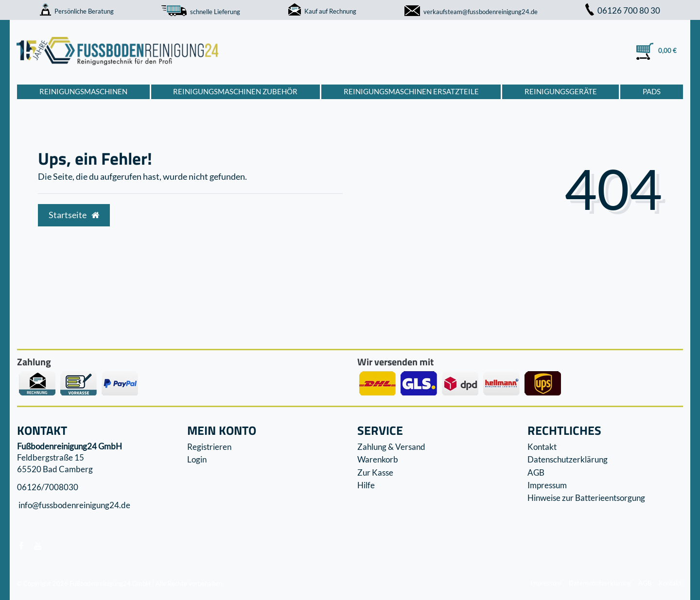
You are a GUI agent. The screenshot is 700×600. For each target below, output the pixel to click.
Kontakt (542, 447)
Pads (652, 91)
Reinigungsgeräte (561, 91)
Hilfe (366, 485)
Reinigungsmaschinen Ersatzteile (411, 91)
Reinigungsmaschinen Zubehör (235, 91)
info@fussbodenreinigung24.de (74, 506)
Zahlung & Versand (391, 447)
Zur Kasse (375, 472)
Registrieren (209, 447)
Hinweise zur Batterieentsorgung (586, 498)
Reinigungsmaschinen (83, 91)
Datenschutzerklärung (568, 459)
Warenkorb (378, 459)
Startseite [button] (74, 215)
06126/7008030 (48, 487)
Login (197, 459)
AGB (536, 472)
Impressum (547, 485)
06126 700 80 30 (623, 10)
